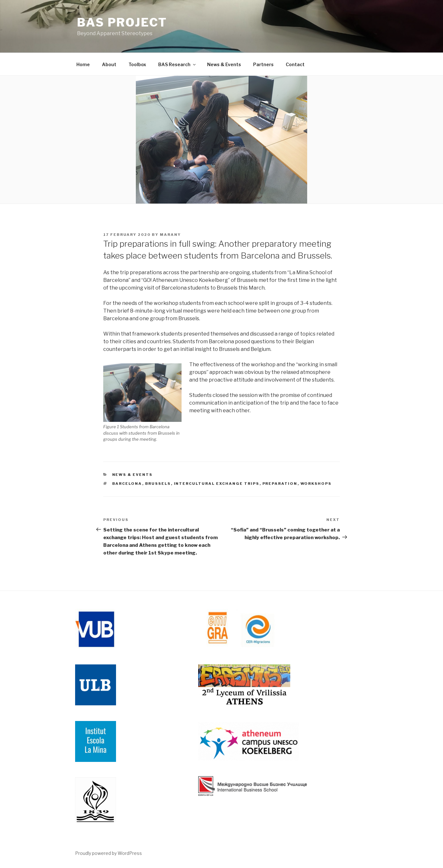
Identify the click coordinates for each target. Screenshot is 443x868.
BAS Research (177, 64)
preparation (280, 484)
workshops (316, 484)
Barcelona (127, 484)
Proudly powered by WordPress (109, 853)
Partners (263, 64)
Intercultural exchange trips (217, 484)
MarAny (170, 235)
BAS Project (122, 22)
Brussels (158, 484)
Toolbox (137, 64)
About (109, 64)
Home (83, 64)
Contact (295, 64)
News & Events (224, 64)
